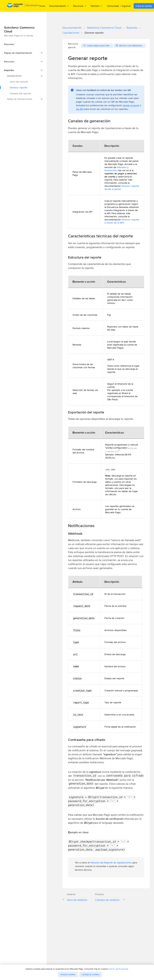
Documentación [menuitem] (59, 6)
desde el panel (131, 105)
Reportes (132, 28)
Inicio (42, 6)
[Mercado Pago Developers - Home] (23, 6)
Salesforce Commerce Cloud (104, 28)
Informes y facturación (116, 169)
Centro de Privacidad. (119, 969)
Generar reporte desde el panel (122, 187)
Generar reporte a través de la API (122, 221)
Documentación (72, 28)
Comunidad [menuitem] (114, 6)
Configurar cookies (90, 974)
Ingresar (126, 6)
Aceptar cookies (68, 974)
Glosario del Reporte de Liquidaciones (111, 863)
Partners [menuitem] (97, 6)
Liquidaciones (71, 33)
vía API (80, 109)
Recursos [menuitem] (80, 6)
